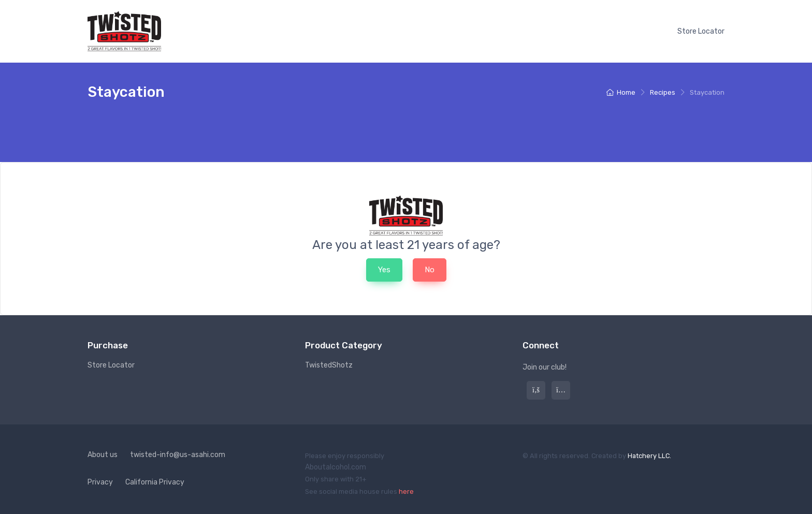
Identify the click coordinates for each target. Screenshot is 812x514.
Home (621, 92)
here (406, 491)
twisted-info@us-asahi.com (178, 455)
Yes (384, 270)
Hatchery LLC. (649, 456)
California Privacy (155, 482)
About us (103, 455)
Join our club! (545, 367)
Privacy (100, 482)
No (430, 270)
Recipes (663, 92)
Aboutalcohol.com (336, 467)
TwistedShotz (329, 365)
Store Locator (701, 31)
